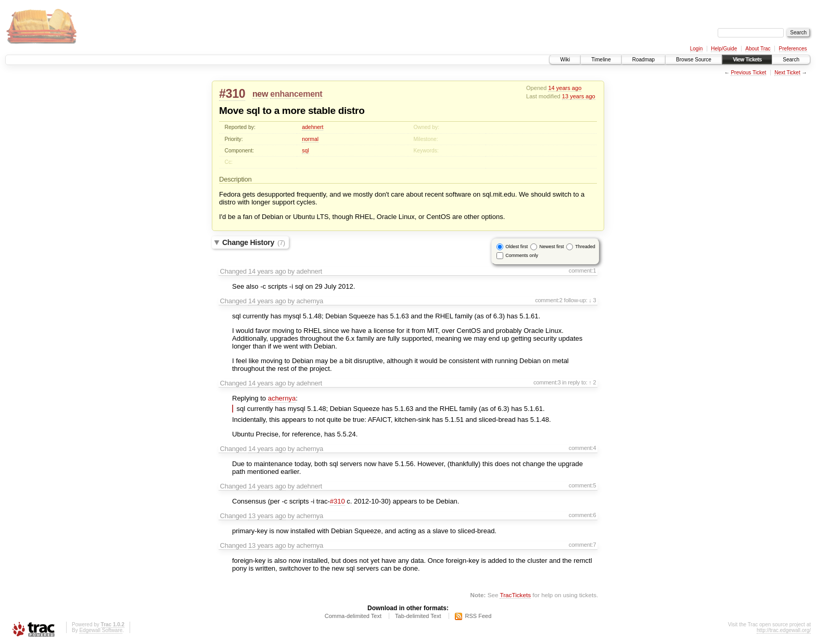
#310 (232, 94)
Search (791, 60)
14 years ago (565, 88)
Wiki (565, 60)
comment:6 (583, 515)
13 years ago (579, 96)
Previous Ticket (748, 73)
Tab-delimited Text (418, 616)
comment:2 (549, 300)
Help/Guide (724, 49)
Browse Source (694, 60)
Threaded (585, 247)
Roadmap (643, 60)
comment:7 (583, 545)
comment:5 (583, 485)
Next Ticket (787, 73)
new (260, 94)
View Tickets (747, 60)
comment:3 (547, 382)
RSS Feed (479, 616)
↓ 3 (592, 300)
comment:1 (583, 271)
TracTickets (515, 595)
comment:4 (583, 448)
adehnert (313, 127)
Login (696, 49)
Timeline (601, 60)
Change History (254, 242)
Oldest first (517, 247)
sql (305, 151)
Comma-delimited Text (353, 616)
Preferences (793, 49)
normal (310, 139)
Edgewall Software (101, 630)
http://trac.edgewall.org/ (784, 630)
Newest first (551, 247)
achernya (282, 398)
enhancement (296, 94)
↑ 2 (592, 382)
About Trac (758, 49)
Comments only (522, 255)
